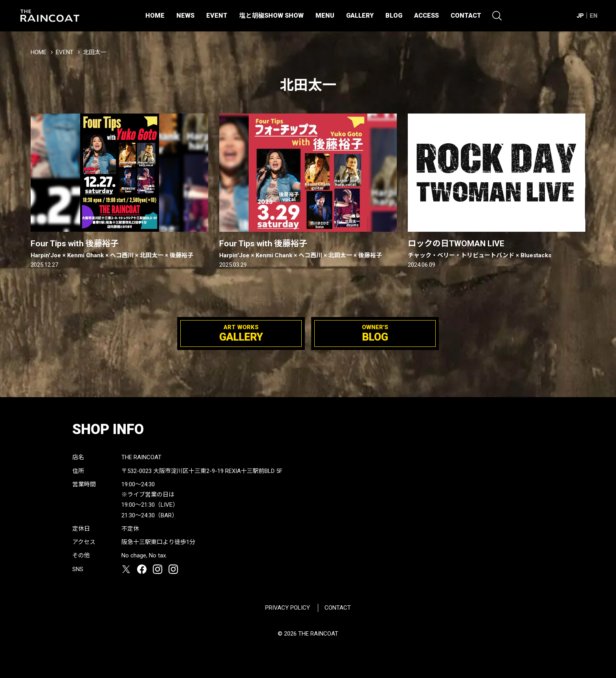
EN (594, 16)
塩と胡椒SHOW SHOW (271, 16)
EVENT (217, 16)
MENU (325, 16)
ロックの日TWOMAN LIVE (497, 249)
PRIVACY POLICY (288, 608)
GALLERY (360, 16)
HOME (155, 16)
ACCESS (426, 16)
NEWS (185, 16)
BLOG (394, 16)
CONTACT (466, 16)
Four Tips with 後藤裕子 (119, 249)
